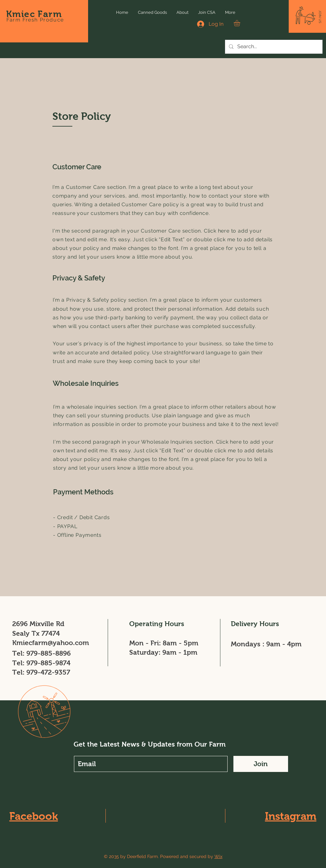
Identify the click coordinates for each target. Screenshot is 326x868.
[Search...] (273, 47)
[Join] (261, 764)
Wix (218, 856)
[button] (320, 17)
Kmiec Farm (34, 14)
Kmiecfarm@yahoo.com (51, 643)
